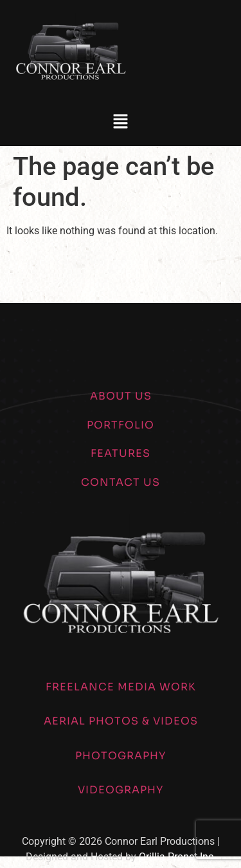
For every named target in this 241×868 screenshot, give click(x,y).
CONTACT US (121, 482)
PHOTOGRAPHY (121, 756)
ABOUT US (121, 396)
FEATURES (121, 453)
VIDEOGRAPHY (121, 790)
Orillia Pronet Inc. (177, 857)
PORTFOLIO (121, 425)
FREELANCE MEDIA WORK (121, 687)
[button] (120, 122)
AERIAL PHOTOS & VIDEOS (121, 721)
